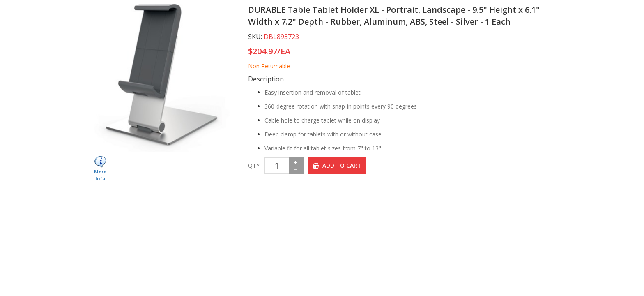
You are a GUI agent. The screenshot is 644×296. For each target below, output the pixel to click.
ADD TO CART (337, 165)
